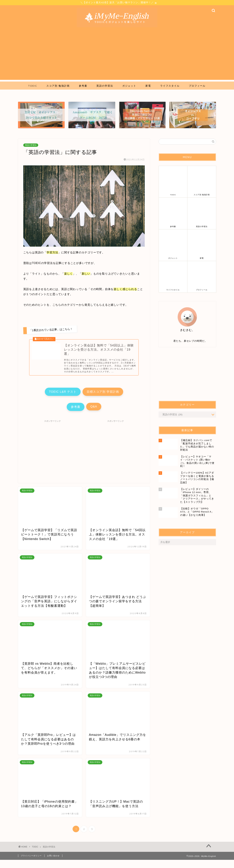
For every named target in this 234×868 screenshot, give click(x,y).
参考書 (66, 414)
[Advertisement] (117, 56)
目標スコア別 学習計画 (113, 396)
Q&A (103, 413)
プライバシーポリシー (31, 864)
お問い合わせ (53, 864)
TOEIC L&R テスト (53, 396)
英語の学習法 (31, 146)
